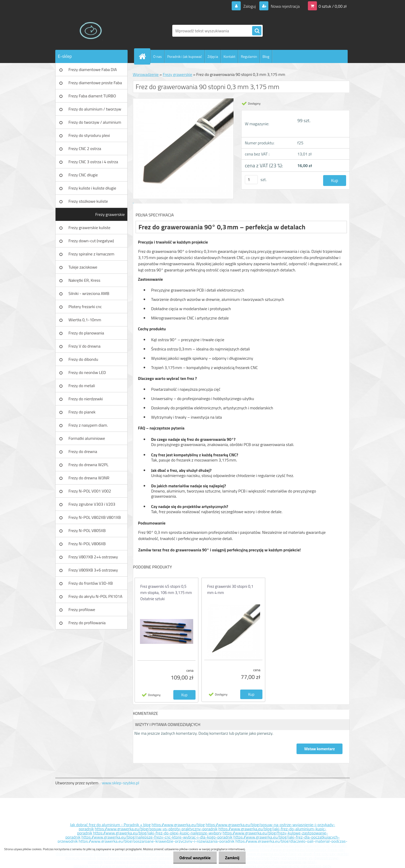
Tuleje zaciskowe (83, 267)
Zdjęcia (213, 56)
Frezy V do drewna (84, 346)
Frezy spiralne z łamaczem (91, 254)
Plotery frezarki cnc (85, 307)
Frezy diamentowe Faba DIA (93, 69)
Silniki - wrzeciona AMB (89, 293)
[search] (257, 31)
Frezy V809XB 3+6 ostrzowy (93, 570)
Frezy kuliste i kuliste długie (92, 188)
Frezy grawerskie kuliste (89, 228)
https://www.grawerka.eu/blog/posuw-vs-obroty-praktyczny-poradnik (156, 829)
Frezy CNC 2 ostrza (85, 148)
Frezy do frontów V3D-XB (91, 583)
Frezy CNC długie (83, 175)
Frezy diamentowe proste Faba (95, 83)
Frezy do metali (82, 386)
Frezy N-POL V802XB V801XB (95, 517)
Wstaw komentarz (320, 749)
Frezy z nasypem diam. (88, 425)
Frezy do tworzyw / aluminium (95, 122)
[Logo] (91, 31)
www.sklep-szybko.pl (120, 783)
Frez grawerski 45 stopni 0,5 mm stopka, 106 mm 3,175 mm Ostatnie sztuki (166, 593)
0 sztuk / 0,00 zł (333, 6)
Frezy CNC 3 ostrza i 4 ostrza (93, 162)
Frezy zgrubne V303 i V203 (92, 504)
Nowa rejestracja (285, 6)
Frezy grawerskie (110, 214)
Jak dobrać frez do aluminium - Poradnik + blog (110, 825)
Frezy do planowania (86, 333)
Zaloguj (249, 6)
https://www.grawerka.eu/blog (178, 825)
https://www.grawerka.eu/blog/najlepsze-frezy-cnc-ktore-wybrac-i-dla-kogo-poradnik (157, 837)
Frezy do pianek (82, 412)
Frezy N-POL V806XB (87, 544)
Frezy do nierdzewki (86, 399)
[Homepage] (144, 56)
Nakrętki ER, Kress (84, 280)
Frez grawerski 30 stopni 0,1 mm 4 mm (230, 589)
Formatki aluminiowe (87, 438)
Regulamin (249, 56)
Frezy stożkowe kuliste (88, 201)
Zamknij (232, 858)
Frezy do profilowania (87, 623)
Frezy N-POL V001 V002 (90, 491)
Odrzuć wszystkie (194, 858)
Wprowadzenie (146, 74)
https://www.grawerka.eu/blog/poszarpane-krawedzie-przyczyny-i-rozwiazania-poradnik (157, 841)
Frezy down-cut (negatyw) (91, 241)
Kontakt (229, 56)
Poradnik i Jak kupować (185, 56)
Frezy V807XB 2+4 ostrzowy (93, 557)
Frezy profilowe (82, 609)
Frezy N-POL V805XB (87, 530)
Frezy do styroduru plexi (89, 135)
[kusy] (251, 180)
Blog (266, 56)
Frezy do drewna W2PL (88, 465)
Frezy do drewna (83, 451)
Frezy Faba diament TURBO (92, 96)
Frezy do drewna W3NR (89, 478)
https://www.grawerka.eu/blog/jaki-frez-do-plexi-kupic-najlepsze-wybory (158, 833)
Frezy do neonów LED (87, 372)
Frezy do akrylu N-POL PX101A (95, 596)
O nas (157, 56)
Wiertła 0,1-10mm (85, 320)
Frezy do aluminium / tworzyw (95, 109)
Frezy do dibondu (83, 359)
